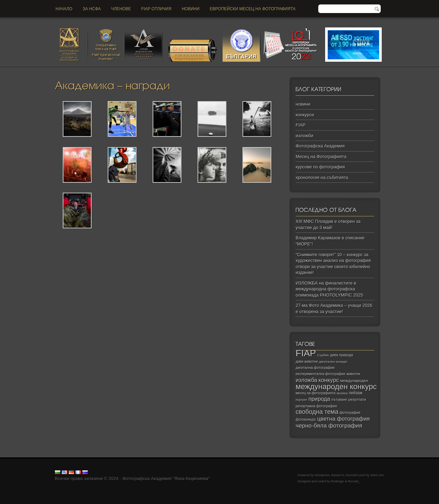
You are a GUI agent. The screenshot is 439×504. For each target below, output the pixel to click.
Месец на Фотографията (321, 157)
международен (354, 381)
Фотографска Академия (320, 146)
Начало (64, 9)
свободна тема (317, 412)
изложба (306, 380)
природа (319, 399)
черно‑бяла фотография (329, 426)
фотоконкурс (306, 419)
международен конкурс (336, 387)
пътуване (339, 399)
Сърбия (323, 355)
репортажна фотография (316, 406)
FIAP (301, 125)
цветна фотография (343, 419)
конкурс (329, 380)
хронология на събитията (322, 177)
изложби (304, 136)
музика (342, 393)
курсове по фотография (320, 167)
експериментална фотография (321, 374)
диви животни (307, 362)
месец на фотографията (316, 393)
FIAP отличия (156, 9)
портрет (301, 400)
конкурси (305, 115)
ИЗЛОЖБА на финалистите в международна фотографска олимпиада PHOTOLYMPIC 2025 (329, 289)
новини (191, 9)
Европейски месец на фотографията (253, 9)
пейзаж (356, 393)
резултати (357, 399)
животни (353, 374)
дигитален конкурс (333, 362)
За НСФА (92, 9)
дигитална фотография (315, 368)
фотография (350, 412)
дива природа (341, 355)
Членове (121, 9)
